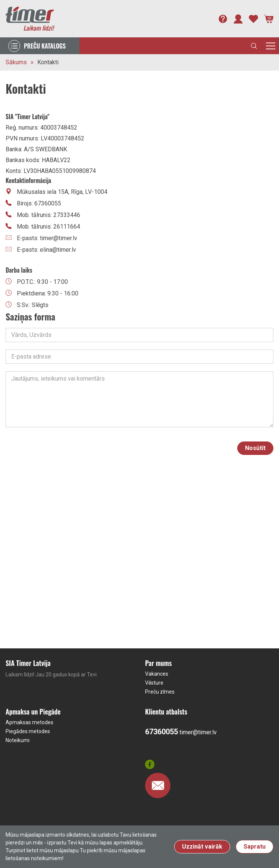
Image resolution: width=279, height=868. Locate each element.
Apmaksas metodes (29, 722)
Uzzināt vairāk (202, 847)
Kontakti (48, 62)
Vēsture (154, 683)
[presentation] (173, 448)
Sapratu (255, 847)
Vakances (157, 674)
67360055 (162, 732)
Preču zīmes (160, 692)
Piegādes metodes (28, 731)
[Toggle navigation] (271, 46)
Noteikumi (18, 740)
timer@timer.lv (198, 732)
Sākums (16, 62)
